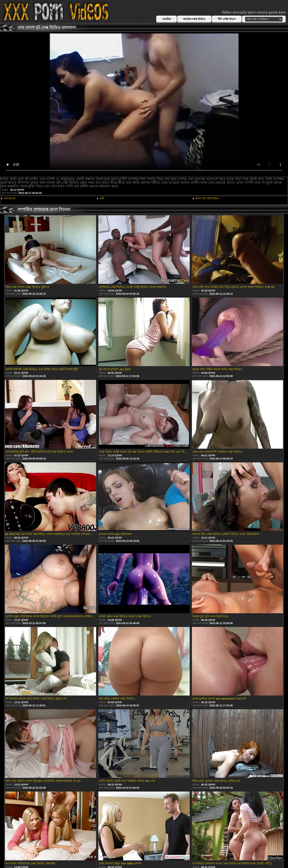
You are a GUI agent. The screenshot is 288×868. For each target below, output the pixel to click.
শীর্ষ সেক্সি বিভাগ (227, 19)
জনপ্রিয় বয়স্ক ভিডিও (194, 19)
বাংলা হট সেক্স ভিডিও (207, 198)
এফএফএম (10, 198)
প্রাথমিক (166, 19)
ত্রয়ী (102, 198)
